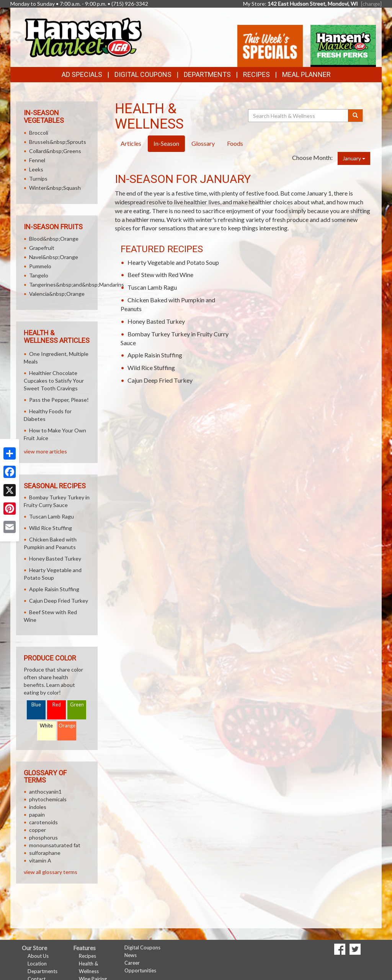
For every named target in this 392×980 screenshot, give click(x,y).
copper (38, 830)
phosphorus (43, 837)
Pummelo (40, 266)
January (354, 158)
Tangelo (39, 275)
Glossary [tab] (203, 143)
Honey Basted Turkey (156, 321)
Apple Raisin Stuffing (155, 355)
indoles (38, 807)
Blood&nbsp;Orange (54, 239)
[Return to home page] (83, 37)
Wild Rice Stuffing (151, 368)
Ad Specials (82, 74)
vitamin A (40, 860)
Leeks (36, 169)
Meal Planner (306, 74)
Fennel (37, 160)
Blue (36, 705)
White (46, 726)
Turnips (38, 179)
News (131, 955)
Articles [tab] (131, 143)
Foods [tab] (235, 143)
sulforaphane (45, 853)
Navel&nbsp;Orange (54, 257)
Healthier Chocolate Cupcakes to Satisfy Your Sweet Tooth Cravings (54, 381)
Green (77, 705)
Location (37, 964)
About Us (38, 956)
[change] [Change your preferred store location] (371, 4)
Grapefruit (42, 248)
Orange (67, 726)
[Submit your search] (355, 116)
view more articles (45, 451)
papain (37, 814)
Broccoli (39, 133)
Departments (42, 971)
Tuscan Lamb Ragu (152, 287)
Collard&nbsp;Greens (55, 151)
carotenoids (43, 822)
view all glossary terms (51, 872)
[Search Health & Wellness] (299, 116)
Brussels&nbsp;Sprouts (58, 142)
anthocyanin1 (45, 792)
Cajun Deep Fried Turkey (160, 380)
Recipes (256, 74)
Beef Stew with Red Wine (160, 275)
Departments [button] (207, 74)
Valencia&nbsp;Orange (57, 294)
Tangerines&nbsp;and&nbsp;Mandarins (77, 285)
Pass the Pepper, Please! (59, 400)
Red (57, 705)
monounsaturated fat (55, 845)
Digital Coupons (143, 74)
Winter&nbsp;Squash (55, 188)
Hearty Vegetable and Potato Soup (173, 262)
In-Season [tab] (166, 143)
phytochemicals (48, 799)
